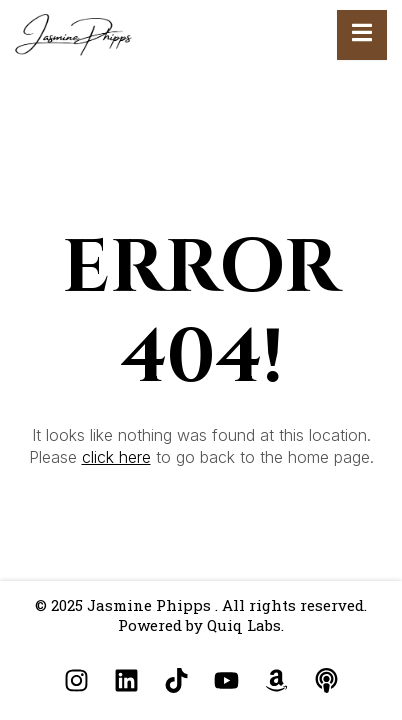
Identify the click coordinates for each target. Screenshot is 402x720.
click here (116, 457)
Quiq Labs (244, 625)
